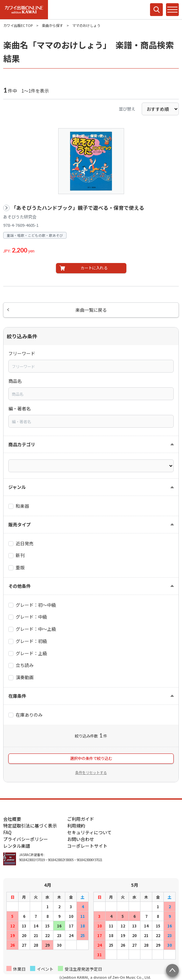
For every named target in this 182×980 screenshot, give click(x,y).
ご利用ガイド (81, 819)
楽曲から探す (52, 25)
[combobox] (91, 366)
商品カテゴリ (22, 444)
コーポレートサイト (87, 846)
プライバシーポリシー (26, 839)
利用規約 (76, 826)
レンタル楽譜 (17, 846)
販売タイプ (20, 524)
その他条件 (20, 586)
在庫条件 (17, 696)
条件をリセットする (91, 772)
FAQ (7, 832)
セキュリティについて (89, 832)
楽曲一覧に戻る (91, 310)
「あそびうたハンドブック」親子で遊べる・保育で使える (78, 208)
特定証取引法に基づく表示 (30, 826)
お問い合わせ (81, 839)
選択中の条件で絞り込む (91, 758)
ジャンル (17, 487)
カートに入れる (94, 268)
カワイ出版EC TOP (18, 25)
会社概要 (12, 819)
